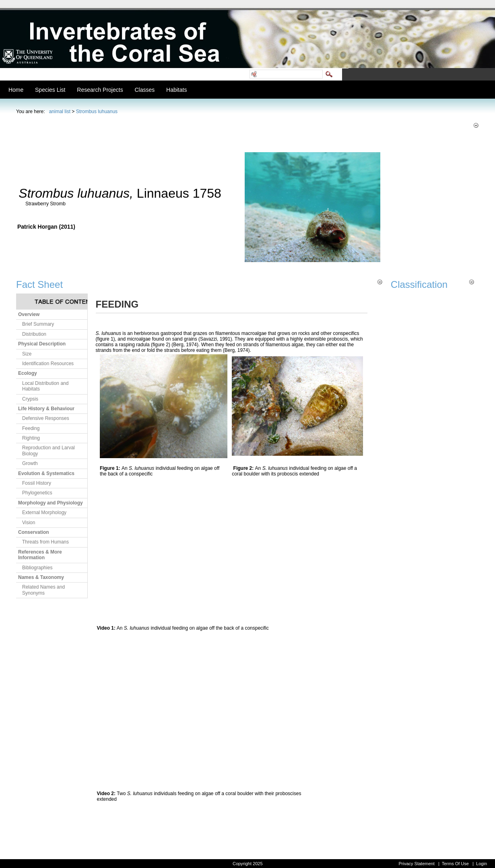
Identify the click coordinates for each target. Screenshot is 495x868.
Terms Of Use (455, 864)
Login (482, 864)
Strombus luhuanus (97, 112)
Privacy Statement (416, 864)
